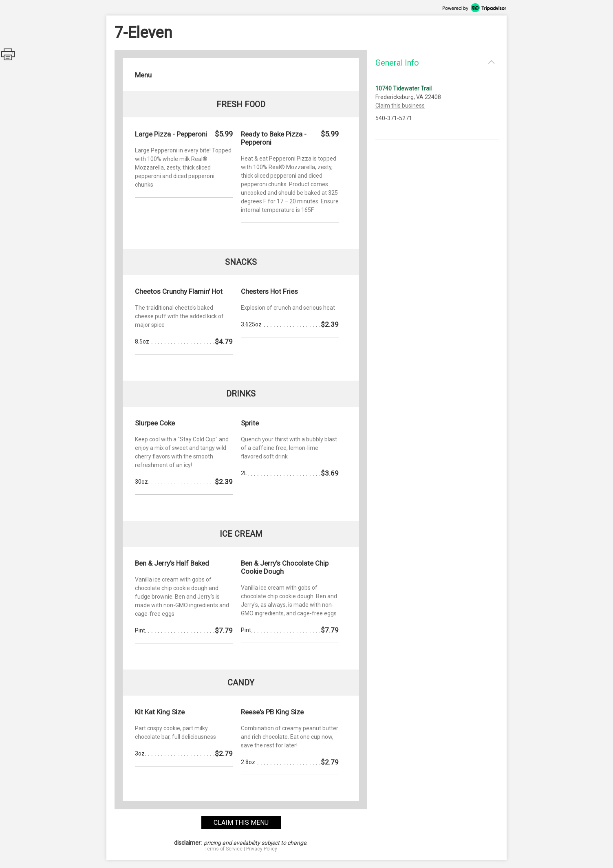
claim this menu (241, 823)
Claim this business (400, 106)
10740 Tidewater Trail (404, 88)
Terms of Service (224, 849)
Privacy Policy (262, 849)
